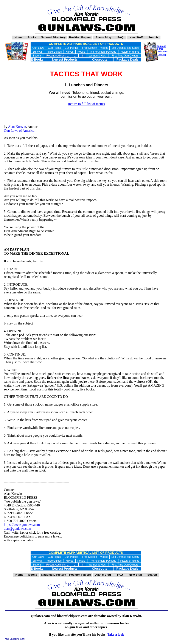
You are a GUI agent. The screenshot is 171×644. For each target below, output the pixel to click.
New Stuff (136, 37)
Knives (70, 52)
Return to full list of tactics (86, 104)
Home (19, 37)
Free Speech (90, 48)
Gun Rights (54, 48)
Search (153, 37)
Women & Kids (97, 56)
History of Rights (130, 52)
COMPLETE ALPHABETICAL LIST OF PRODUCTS (86, 44)
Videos (104, 48)
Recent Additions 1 (57, 56)
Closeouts (100, 60)
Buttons (37, 56)
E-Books (37, 60)
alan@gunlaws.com (17, 529)
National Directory (53, 37)
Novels (82, 52)
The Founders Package (103, 52)
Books (32, 37)
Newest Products (65, 60)
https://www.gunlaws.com (22, 525)
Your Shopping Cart (15, 639)
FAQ (120, 37)
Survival (37, 52)
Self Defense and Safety (125, 48)
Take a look (116, 634)
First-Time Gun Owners (125, 56)
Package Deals (128, 60)
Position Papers (80, 37)
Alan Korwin (17, 127)
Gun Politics (72, 48)
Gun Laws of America (19, 131)
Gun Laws (38, 48)
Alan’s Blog (103, 37)
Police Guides (54, 52)
